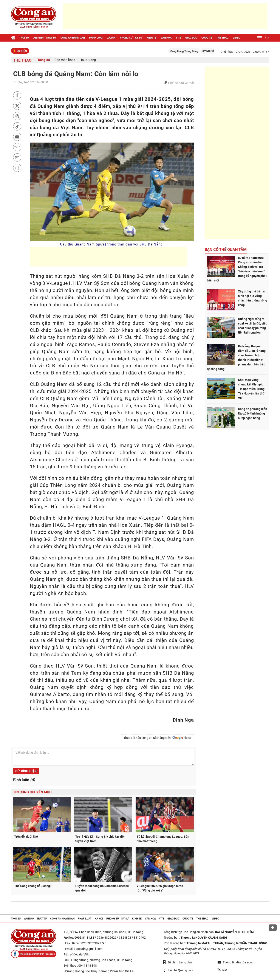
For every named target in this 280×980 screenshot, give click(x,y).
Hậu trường (88, 60)
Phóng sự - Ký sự (131, 38)
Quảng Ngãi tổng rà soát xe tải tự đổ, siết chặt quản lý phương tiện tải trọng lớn (252, 326)
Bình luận (24, 780)
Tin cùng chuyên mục (32, 792)
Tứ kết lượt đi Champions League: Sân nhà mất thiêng (163, 839)
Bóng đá (44, 60)
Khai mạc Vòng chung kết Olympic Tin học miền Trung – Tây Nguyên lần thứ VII (253, 389)
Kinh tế (151, 38)
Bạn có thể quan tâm (226, 249)
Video (236, 38)
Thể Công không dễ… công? (33, 886)
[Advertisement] (165, 16)
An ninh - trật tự (45, 38)
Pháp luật (96, 38)
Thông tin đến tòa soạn (236, 962)
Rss (222, 970)
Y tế (178, 38)
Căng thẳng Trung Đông (191, 51)
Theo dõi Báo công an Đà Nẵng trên (158, 738)
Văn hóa (166, 38)
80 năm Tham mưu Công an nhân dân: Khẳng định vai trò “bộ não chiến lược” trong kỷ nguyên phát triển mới (237, 269)
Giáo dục (191, 38)
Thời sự (24, 38)
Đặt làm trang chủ (177, 962)
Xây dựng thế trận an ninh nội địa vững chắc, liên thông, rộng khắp (253, 298)
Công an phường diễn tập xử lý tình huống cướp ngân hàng (253, 413)
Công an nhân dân (73, 38)
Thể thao (222, 38)
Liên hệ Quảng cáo (178, 970)
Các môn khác (65, 60)
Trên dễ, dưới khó (26, 837)
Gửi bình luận (26, 771)
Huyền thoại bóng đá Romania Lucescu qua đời (102, 888)
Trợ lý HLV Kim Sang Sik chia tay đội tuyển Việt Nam (100, 839)
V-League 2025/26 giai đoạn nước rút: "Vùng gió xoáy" (160, 888)
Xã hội (111, 38)
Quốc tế (207, 38)
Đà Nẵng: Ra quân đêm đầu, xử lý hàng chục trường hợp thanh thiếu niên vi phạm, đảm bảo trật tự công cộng (236, 358)
